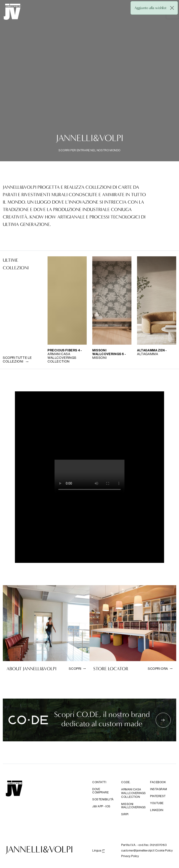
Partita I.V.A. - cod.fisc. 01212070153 (144, 845)
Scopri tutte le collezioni (17, 360)
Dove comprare (100, 791)
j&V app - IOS (101, 806)
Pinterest (158, 796)
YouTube (157, 803)
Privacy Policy (130, 856)
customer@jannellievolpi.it (138, 850)
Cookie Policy (164, 850)
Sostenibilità (103, 799)
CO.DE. (126, 782)
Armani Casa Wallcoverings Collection (133, 793)
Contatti (99, 782)
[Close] (172, 8)
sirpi (125, 814)
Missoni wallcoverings (133, 806)
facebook (158, 782)
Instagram (159, 789)
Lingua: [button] (98, 850)
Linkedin (157, 810)
